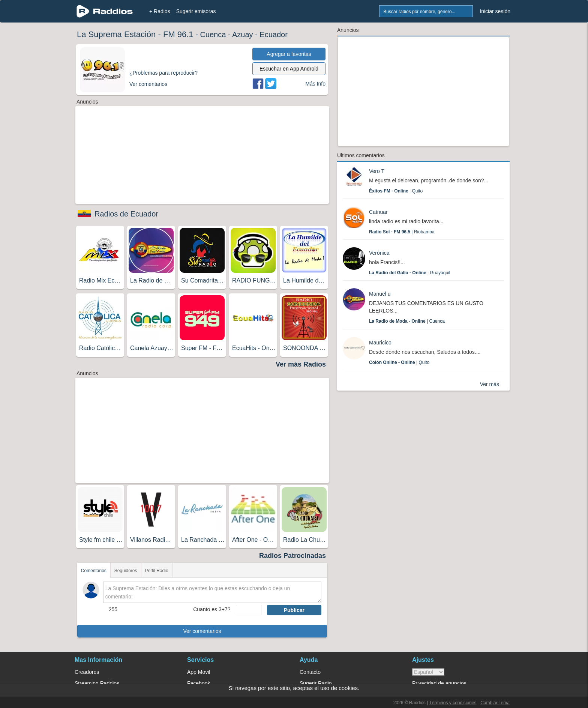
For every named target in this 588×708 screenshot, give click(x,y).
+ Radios (160, 11)
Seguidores (126, 571)
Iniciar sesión (495, 11)
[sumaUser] (248, 610)
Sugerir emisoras (196, 11)
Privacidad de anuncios (439, 683)
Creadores (87, 672)
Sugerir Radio (316, 683)
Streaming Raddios (97, 683)
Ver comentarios (202, 631)
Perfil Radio (157, 571)
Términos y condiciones (453, 703)
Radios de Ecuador (126, 214)
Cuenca (213, 35)
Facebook (199, 683)
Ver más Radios (301, 364)
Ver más (490, 384)
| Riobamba (402, 232)
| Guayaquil (410, 273)
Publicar (294, 610)
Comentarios (94, 571)
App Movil (199, 672)
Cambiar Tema (495, 703)
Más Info (315, 84)
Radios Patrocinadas (292, 556)
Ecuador (274, 35)
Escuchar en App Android (289, 69)
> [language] (428, 672)
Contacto (310, 672)
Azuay (243, 35)
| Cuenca (407, 321)
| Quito (396, 191)
